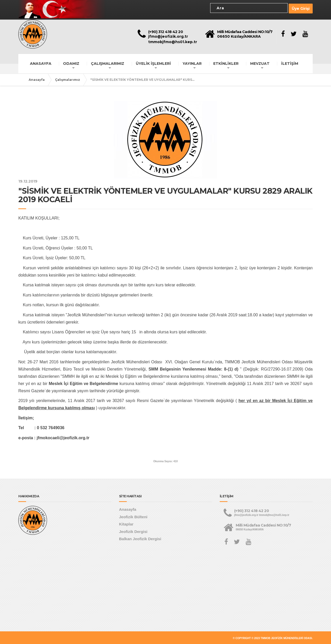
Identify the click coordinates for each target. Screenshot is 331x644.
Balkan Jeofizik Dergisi (140, 538)
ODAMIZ (71, 62)
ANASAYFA (41, 62)
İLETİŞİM (290, 62)
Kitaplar (126, 523)
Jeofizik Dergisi (133, 531)
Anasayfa (37, 79)
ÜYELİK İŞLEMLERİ (153, 62)
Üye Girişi (301, 8)
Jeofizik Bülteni (133, 516)
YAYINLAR (192, 62)
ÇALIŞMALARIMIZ (108, 62)
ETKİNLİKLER (226, 62)
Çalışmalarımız (68, 79)
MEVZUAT (260, 62)
